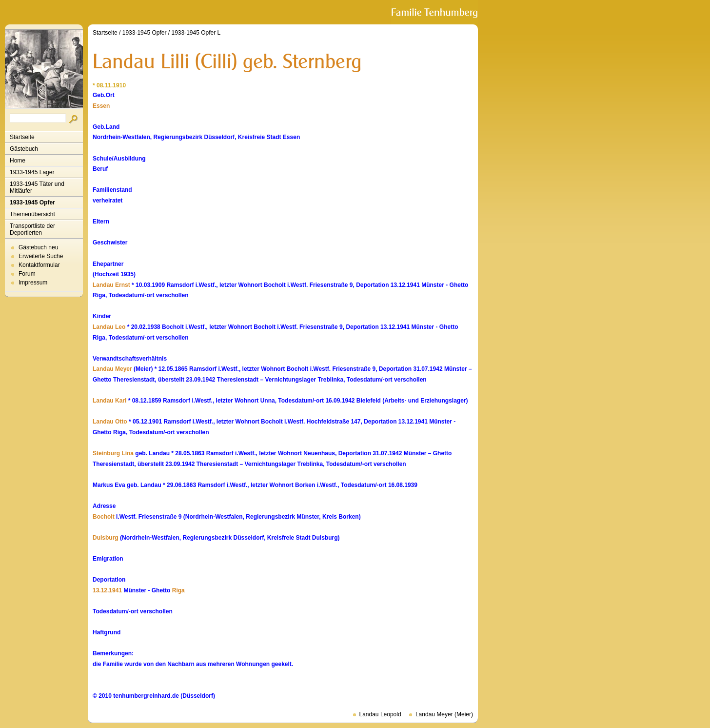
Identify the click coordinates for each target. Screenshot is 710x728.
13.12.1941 (107, 590)
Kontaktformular (39, 265)
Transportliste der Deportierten (32, 229)
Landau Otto (110, 422)
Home (18, 161)
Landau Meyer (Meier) (444, 714)
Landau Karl (109, 401)
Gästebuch (24, 149)
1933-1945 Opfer (32, 202)
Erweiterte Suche (41, 256)
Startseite (22, 137)
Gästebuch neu (38, 247)
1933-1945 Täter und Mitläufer (37, 187)
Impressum (33, 283)
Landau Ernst (111, 285)
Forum (27, 274)
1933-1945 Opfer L (196, 33)
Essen (101, 106)
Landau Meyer (112, 369)
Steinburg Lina (113, 453)
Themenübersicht (32, 214)
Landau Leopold (380, 714)
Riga (178, 590)
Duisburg (106, 538)
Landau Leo (109, 327)
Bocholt (104, 517)
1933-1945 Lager (32, 172)
